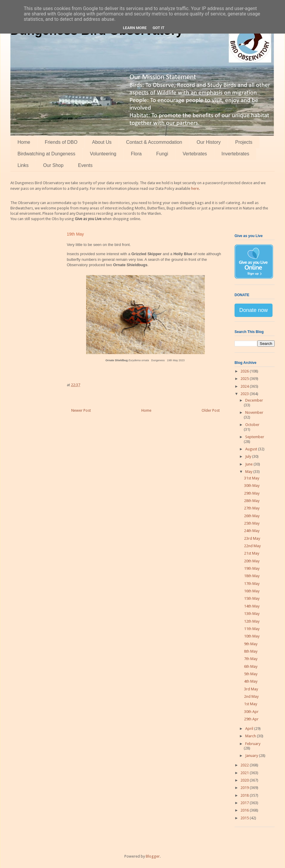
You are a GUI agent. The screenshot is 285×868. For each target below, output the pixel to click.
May (249, 472)
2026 (245, 371)
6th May (251, 666)
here (195, 188)
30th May (252, 486)
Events (85, 165)
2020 (245, 780)
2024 (245, 386)
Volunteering (103, 154)
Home (24, 142)
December (254, 400)
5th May (251, 674)
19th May (252, 568)
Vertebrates (195, 154)
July (249, 456)
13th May (252, 614)
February (253, 744)
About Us (102, 142)
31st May (252, 478)
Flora (136, 154)
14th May (252, 606)
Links (23, 165)
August (252, 449)
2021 (245, 773)
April (250, 729)
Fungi (162, 154)
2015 (245, 818)
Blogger (153, 856)
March (251, 736)
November (254, 412)
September (255, 437)
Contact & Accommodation (154, 142)
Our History (209, 142)
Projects (244, 142)
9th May (251, 644)
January (252, 756)
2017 (245, 803)
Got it (159, 28)
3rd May (251, 689)
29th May (252, 493)
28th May (252, 501)
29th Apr (251, 719)
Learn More (135, 28)
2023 (245, 394)
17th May (252, 584)
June (249, 464)
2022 (245, 765)
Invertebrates (235, 154)
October (252, 425)
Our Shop (53, 165)
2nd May (251, 696)
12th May (252, 621)
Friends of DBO (61, 142)
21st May (252, 553)
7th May (251, 659)
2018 (245, 795)
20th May (252, 561)
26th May (252, 516)
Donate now (254, 310)
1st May (251, 704)
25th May (252, 523)
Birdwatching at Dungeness (46, 154)
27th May (252, 508)
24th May (252, 531)
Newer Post (81, 410)
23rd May (252, 538)
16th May (252, 591)
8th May (251, 651)
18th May (252, 576)
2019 (245, 788)
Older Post (211, 410)
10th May (252, 636)
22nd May (252, 546)
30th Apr (251, 712)
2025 (245, 379)
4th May (251, 681)
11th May (252, 629)
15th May (252, 598)
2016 (245, 810)
